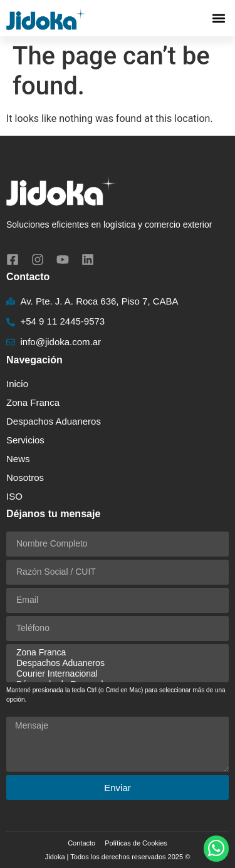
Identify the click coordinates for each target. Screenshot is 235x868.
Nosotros (25, 477)
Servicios (29, 440)
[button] (218, 18)
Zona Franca (33, 402)
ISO (14, 496)
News (18, 459)
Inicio (17, 384)
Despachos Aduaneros (54, 421)
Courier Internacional (116, 674)
